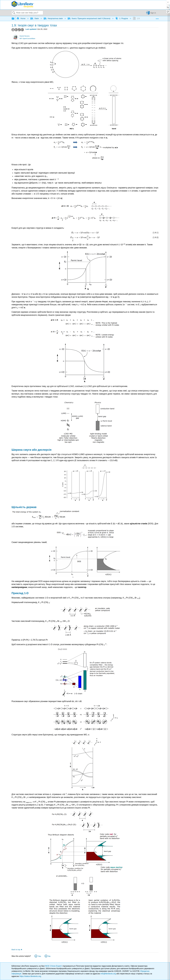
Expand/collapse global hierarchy (14, 19)
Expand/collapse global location (157, 18)
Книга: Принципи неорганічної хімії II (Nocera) (89, 18)
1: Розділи (122, 18)
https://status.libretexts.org (30, 976)
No (49, 956)
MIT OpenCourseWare (27, 39)
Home (21, 18)
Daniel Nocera (24, 36)
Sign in (153, 13)
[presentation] (26, 165)
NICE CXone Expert (54, 966)
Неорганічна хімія (53, 18)
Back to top (16, 950)
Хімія (35, 18)
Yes (39, 956)
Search (14, 13)
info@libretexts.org (108, 974)
